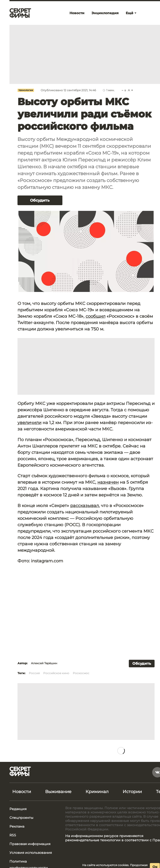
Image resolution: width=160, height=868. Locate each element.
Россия (34, 673)
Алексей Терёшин (44, 663)
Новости (22, 792)
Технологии (26, 90)
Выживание (58, 792)
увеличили (29, 423)
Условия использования (31, 853)
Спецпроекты (21, 818)
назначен (108, 482)
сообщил (95, 316)
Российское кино (56, 673)
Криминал (97, 792)
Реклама (17, 826)
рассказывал (84, 506)
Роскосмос (81, 673)
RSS (13, 835)
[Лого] (20, 13)
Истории (132, 792)
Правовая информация (30, 844)
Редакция (18, 809)
